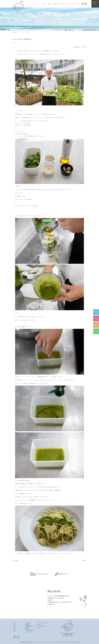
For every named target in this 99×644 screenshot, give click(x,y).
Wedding (39, 624)
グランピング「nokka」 (42, 623)
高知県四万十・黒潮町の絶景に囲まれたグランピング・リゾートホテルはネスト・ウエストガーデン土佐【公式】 (42, 642)
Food (68, 4)
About (44, 4)
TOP (13, 32)
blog (16, 32)
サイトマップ (28, 632)
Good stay (55, 4)
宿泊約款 (27, 628)
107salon (39, 628)
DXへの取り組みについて (30, 631)
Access (78, 4)
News (49, 4)
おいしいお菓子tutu (41, 626)
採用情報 (27, 624)
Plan (73, 4)
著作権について (28, 629)
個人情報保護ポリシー (30, 626)
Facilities (63, 4)
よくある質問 (28, 623)
